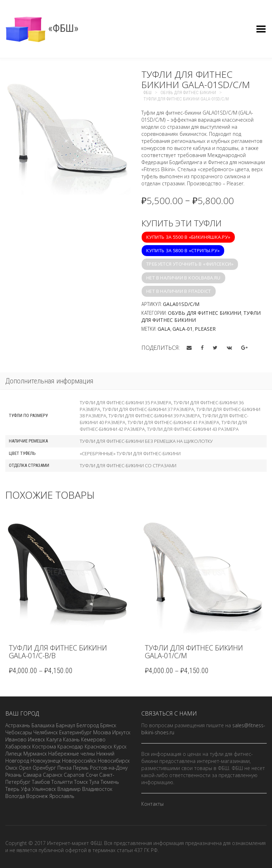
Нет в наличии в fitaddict (179, 291)
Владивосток (97, 789)
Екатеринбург (75, 732)
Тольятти (62, 782)
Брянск (108, 725)
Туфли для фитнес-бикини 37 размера (148, 409)
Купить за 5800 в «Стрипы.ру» (183, 250)
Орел (25, 768)
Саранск (53, 775)
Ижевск (36, 739)
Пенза (64, 768)
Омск (11, 768)
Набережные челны (72, 754)
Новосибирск (114, 761)
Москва (102, 732)
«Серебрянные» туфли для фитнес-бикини (130, 453)
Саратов (74, 775)
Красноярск (98, 747)
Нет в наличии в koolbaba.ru (183, 278)
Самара (32, 775)
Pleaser (205, 329)
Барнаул (66, 725)
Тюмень (110, 782)
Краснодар (70, 747)
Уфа (26, 789)
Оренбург (44, 768)
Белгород (88, 725)
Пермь (81, 768)
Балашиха (43, 725)
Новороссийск (79, 761)
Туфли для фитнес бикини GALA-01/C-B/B (58, 652)
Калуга (54, 739)
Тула (94, 782)
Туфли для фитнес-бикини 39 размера (154, 416)
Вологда (15, 796)
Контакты (152, 804)
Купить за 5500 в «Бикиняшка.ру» (188, 237)
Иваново (16, 739)
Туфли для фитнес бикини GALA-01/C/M (194, 652)
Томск (81, 782)
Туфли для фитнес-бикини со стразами (128, 465)
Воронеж (37, 796)
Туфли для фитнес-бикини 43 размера (193, 429)
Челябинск (46, 732)
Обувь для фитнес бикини (205, 313)
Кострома (44, 747)
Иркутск (121, 732)
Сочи (92, 775)
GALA (164, 329)
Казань (71, 739)
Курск (120, 747)
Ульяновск (44, 789)
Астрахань (18, 725)
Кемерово (93, 739)
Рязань (13, 775)
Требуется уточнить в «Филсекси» (190, 264)
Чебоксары (19, 732)
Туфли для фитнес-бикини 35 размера (126, 403)
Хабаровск (18, 747)
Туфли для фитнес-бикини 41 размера (173, 422)
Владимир (69, 789)
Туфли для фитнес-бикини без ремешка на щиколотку (146, 441)
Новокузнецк (46, 761)
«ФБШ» (42, 28)
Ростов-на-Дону (109, 768)
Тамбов (41, 782)
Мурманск (35, 754)
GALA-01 (183, 329)
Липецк (14, 754)
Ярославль (62, 796)
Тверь (12, 789)
